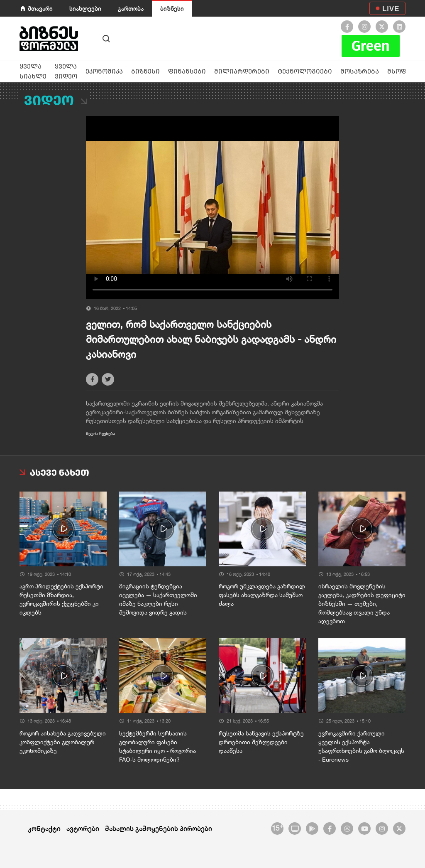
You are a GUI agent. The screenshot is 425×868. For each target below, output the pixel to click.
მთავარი (40, 9)
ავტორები (83, 828)
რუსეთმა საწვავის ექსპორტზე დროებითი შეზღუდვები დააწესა (261, 742)
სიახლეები (85, 9)
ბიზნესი (172, 9)
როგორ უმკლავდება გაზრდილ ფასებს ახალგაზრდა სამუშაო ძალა (262, 595)
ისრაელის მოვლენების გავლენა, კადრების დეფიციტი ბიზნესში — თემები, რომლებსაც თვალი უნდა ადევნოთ (362, 604)
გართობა (131, 9)
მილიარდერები (242, 71)
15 (277, 827)
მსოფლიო (405, 71)
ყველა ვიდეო (66, 71)
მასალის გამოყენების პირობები (159, 828)
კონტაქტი (44, 828)
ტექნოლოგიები (305, 71)
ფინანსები (187, 71)
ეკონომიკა (104, 71)
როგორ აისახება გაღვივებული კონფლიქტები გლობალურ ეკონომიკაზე (63, 742)
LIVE (391, 8)
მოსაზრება (360, 71)
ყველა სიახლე (33, 71)
